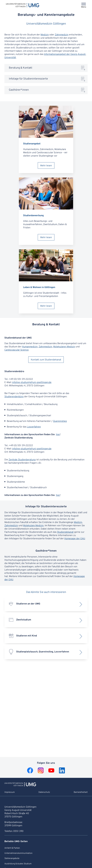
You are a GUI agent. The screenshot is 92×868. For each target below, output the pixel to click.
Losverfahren (34, 427)
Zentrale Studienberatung (22, 460)
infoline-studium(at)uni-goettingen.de (32, 382)
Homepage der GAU (75, 539)
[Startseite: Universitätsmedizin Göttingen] (23, 5)
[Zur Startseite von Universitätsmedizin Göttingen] (20, 786)
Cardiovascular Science (17, 350)
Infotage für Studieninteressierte (28, 79)
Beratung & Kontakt (21, 68)
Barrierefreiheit (81, 792)
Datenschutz (44, 792)
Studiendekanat (65, 532)
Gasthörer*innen (19, 90)
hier (58, 435)
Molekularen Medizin (64, 347)
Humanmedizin (30, 347)
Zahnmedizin (62, 35)
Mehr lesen (46, 166)
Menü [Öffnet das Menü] (84, 7)
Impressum (10, 792)
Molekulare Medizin (33, 526)
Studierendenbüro (14, 397)
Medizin (45, 35)
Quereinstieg (60, 421)
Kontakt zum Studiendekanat (46, 360)
